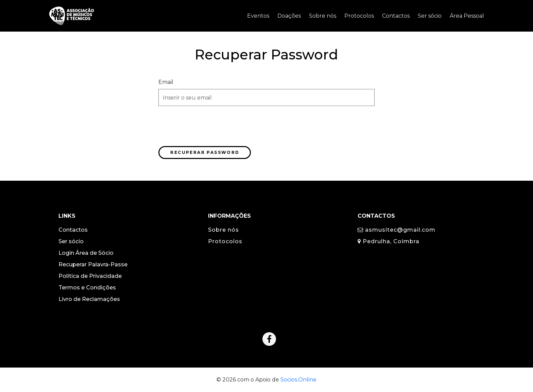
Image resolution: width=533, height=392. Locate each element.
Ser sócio (71, 241)
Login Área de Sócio (86, 253)
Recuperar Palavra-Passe (93, 264)
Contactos (73, 230)
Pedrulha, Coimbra (389, 241)
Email (166, 82)
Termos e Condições (87, 288)
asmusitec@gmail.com (397, 230)
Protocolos (225, 241)
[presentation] (210, 125)
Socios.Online (298, 380)
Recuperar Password (205, 152)
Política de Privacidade (90, 276)
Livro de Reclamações (89, 299)
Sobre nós (223, 230)
